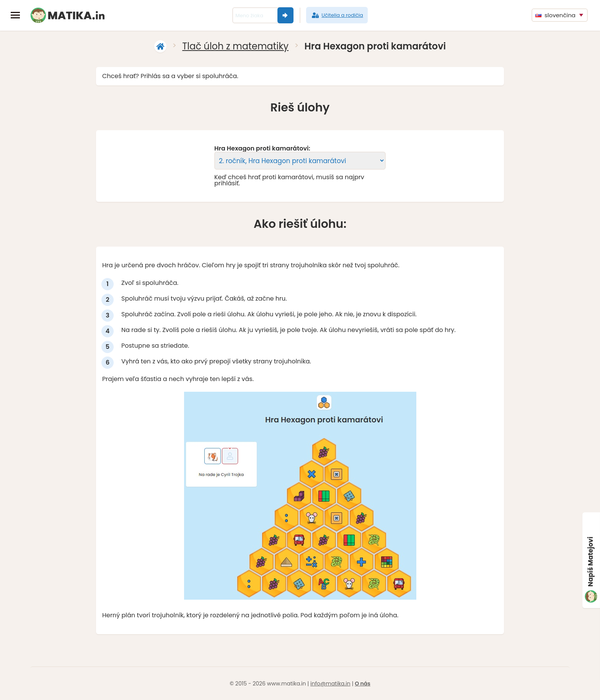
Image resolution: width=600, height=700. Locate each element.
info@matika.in (330, 684)
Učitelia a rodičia (337, 15)
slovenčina (555, 15)
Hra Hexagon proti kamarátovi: (262, 149)
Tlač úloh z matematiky (235, 46)
